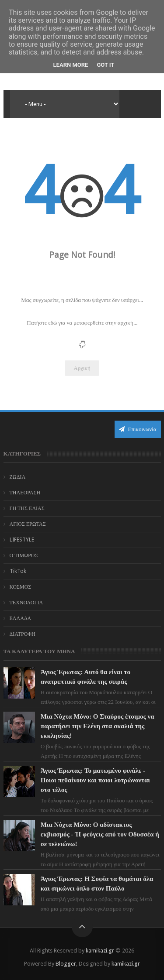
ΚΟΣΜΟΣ (21, 587)
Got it (105, 65)
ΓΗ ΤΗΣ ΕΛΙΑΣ (27, 508)
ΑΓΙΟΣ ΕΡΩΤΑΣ (28, 524)
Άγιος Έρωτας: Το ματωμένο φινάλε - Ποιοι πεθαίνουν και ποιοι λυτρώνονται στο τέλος (95, 780)
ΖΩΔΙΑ (18, 477)
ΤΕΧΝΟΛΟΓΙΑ (26, 603)
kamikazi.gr (100, 951)
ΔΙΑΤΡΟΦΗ (23, 634)
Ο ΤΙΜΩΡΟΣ (24, 555)
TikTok (18, 571)
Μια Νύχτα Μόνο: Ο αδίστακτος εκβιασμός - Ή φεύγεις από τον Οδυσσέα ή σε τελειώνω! (100, 834)
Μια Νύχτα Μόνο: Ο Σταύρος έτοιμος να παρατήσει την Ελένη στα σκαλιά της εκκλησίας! (98, 726)
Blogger (66, 964)
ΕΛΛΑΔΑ (21, 618)
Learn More (71, 65)
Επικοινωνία (138, 429)
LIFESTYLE (22, 540)
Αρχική (82, 368)
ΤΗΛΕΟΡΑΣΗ (25, 493)
